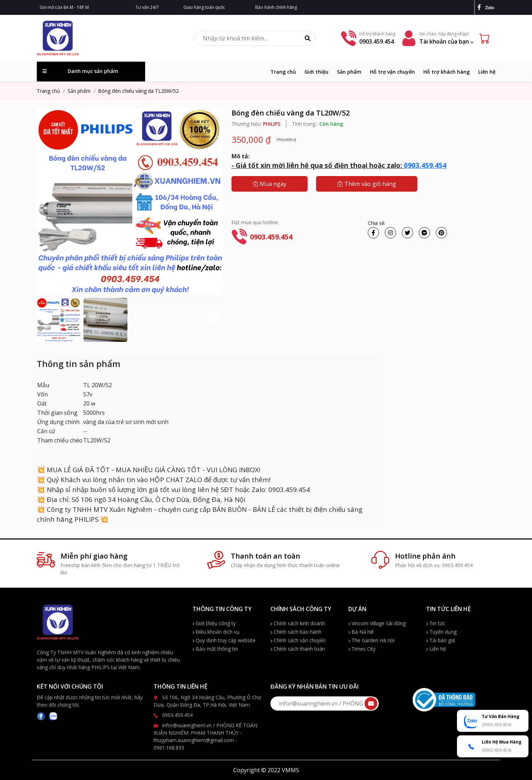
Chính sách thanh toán (298, 649)
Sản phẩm (349, 72)
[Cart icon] (486, 38)
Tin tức (436, 623)
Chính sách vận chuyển (298, 640)
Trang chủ (283, 72)
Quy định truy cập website (224, 640)
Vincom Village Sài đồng (377, 623)
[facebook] (481, 7)
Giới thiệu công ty (214, 623)
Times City (362, 649)
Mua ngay (270, 184)
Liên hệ (487, 72)
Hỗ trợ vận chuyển (392, 72)
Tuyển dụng (441, 632)
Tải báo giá (441, 640)
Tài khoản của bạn (447, 41)
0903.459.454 (425, 165)
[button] (213, 318)
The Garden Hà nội (371, 640)
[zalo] (490, 7)
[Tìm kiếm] (308, 38)
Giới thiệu (316, 72)
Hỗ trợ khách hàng (447, 72)
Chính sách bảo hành (296, 632)
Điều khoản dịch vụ (216, 632)
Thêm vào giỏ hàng (367, 184)
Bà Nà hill (361, 632)
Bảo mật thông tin (215, 649)
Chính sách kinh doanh (298, 623)
